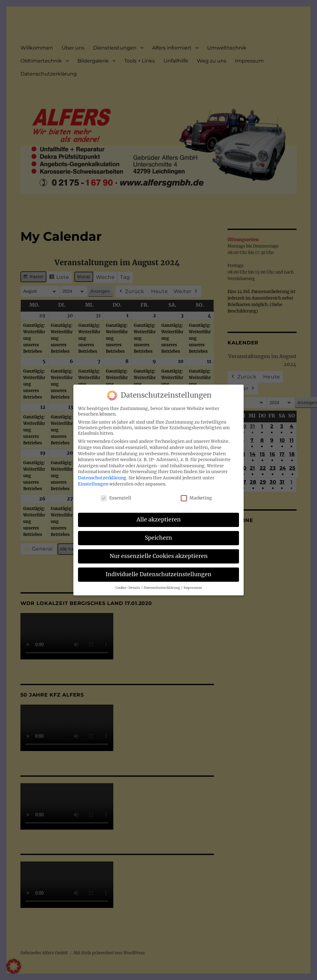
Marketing (196, 498)
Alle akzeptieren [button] (159, 520)
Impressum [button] (193, 588)
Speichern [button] (158, 538)
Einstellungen (93, 484)
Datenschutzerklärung (102, 478)
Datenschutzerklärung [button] (162, 588)
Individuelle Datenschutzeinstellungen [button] (158, 574)
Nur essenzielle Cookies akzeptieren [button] (159, 556)
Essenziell (116, 498)
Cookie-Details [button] (128, 588)
